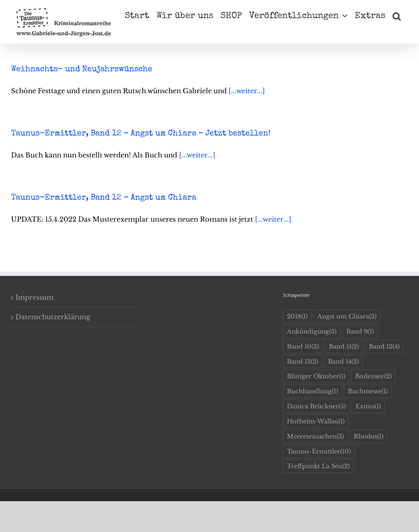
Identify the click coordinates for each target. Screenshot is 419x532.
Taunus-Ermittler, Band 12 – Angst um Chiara (104, 198)
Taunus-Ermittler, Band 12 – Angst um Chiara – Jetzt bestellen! (141, 134)
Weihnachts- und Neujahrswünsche (82, 70)
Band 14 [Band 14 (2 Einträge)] (343, 362)
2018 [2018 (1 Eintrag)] (297, 316)
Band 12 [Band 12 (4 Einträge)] (384, 347)
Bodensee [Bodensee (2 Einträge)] (373, 376)
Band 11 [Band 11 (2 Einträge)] (344, 347)
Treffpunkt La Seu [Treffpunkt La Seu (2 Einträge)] (318, 466)
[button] (397, 15)
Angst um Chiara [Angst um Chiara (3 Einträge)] (347, 316)
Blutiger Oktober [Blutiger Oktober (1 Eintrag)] (316, 376)
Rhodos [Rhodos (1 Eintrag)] (369, 436)
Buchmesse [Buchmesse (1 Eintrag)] (368, 391)
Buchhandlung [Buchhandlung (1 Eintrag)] (312, 391)
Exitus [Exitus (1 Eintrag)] (368, 406)
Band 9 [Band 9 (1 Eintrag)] (360, 331)
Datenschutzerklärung (53, 317)
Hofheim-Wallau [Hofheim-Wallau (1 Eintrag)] (316, 421)
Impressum (34, 298)
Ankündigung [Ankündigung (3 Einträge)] (312, 331)
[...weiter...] (247, 91)
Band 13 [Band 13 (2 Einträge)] (303, 362)
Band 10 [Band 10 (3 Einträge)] (303, 347)
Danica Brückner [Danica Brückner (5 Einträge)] (316, 406)
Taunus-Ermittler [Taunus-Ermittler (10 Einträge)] (319, 451)
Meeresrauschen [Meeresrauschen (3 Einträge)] (315, 436)
